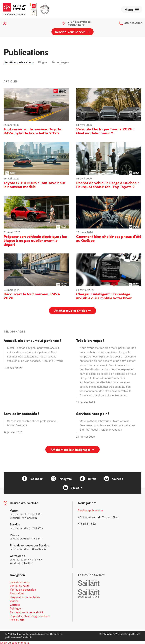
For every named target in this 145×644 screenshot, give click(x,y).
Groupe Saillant (132, 633)
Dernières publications (20, 63)
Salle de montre (19, 581)
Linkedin (72, 487)
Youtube (115, 478)
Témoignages (64, 63)
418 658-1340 (133, 24)
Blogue (46, 63)
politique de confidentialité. (18, 637)
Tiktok (89, 478)
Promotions (17, 593)
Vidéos (14, 600)
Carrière (15, 604)
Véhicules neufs (20, 585)
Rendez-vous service (72, 33)
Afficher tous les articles (72, 312)
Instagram (61, 478)
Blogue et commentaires (25, 596)
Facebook (31, 478)
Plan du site (17, 619)
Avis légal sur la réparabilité (27, 611)
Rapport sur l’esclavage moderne (30, 615)
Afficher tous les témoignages (72, 450)
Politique (15, 608)
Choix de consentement (14, 642)
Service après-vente (91, 509)
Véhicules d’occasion (23, 589)
